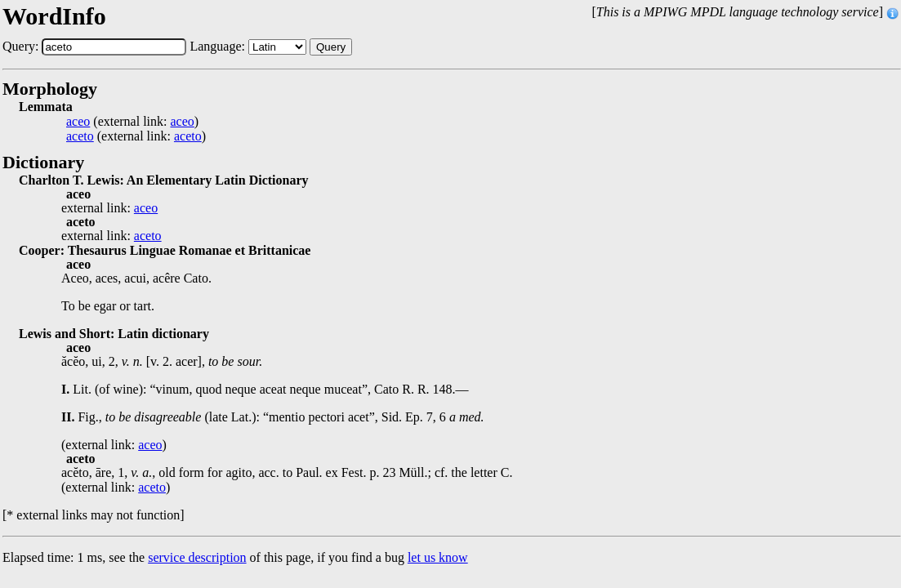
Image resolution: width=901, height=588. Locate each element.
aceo (78, 122)
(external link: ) (132, 122)
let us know (438, 557)
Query (331, 47)
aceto (80, 136)
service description (197, 557)
